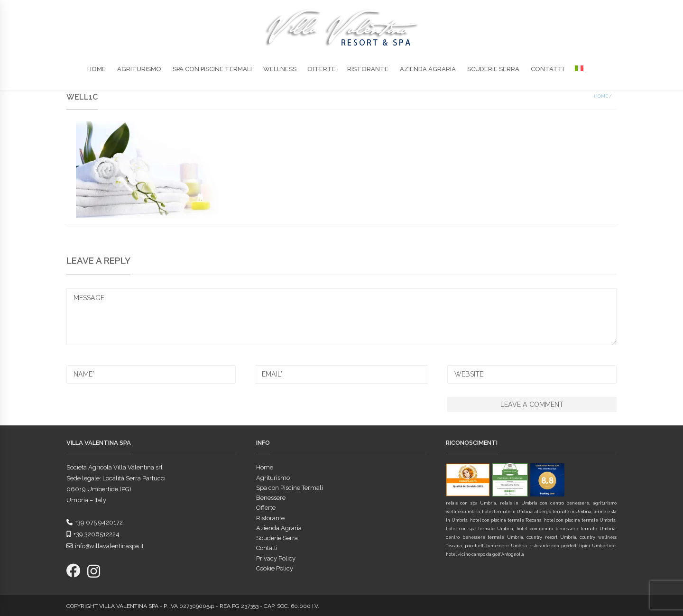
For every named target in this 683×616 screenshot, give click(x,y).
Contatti (547, 69)
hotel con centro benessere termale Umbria (566, 529)
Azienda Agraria (428, 69)
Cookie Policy (275, 568)
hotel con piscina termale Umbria (580, 520)
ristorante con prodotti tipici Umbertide (572, 546)
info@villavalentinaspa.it (105, 546)
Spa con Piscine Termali (212, 69)
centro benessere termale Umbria (485, 537)
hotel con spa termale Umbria (480, 529)
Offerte (322, 69)
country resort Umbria (551, 537)
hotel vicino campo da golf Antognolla (485, 554)
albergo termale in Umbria (563, 512)
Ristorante (368, 69)
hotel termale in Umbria (507, 512)
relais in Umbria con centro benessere (545, 503)
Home (97, 69)
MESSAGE (341, 317)
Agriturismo (139, 69)
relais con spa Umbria (471, 503)
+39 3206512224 (93, 534)
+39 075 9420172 (95, 522)
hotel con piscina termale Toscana (506, 520)
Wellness (280, 69)
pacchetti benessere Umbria (496, 546)
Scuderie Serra (493, 69)
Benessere (271, 498)
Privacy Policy (276, 558)
